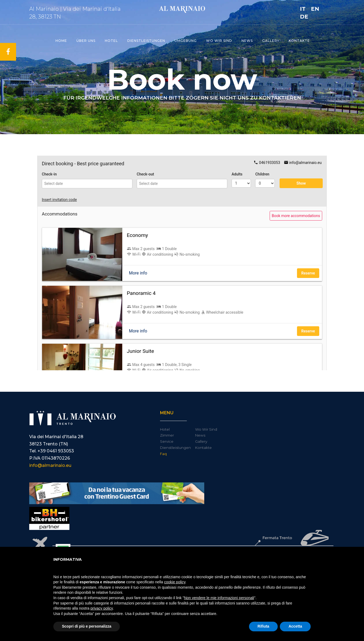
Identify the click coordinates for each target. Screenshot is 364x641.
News (247, 41)
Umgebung (186, 41)
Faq (163, 454)
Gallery (271, 41)
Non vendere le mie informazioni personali (219, 598)
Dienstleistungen (146, 41)
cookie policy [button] (175, 582)
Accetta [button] (295, 626)
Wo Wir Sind (206, 429)
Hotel (111, 41)
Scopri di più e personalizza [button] (87, 626)
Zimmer (167, 435)
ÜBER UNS (86, 41)
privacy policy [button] (102, 608)
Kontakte (299, 41)
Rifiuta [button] (263, 626)
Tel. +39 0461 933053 (52, 451)
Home (61, 41)
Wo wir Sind (219, 41)
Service (167, 441)
